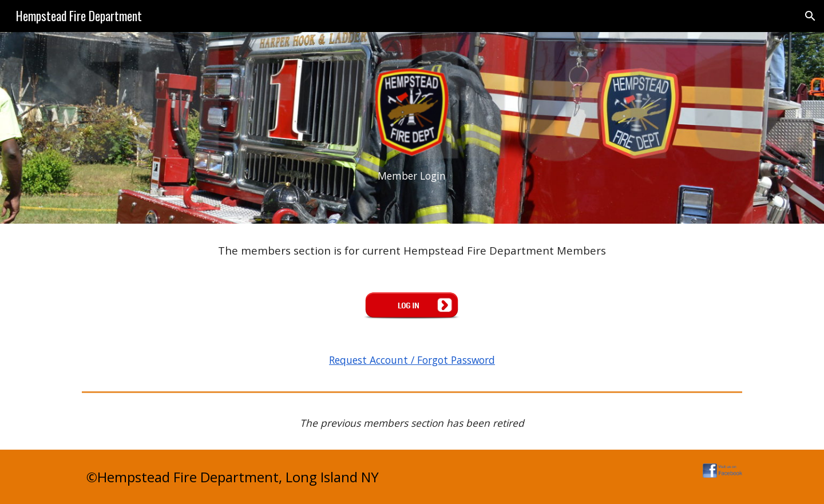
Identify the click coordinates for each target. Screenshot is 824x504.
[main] (412, 176)
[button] (810, 16)
